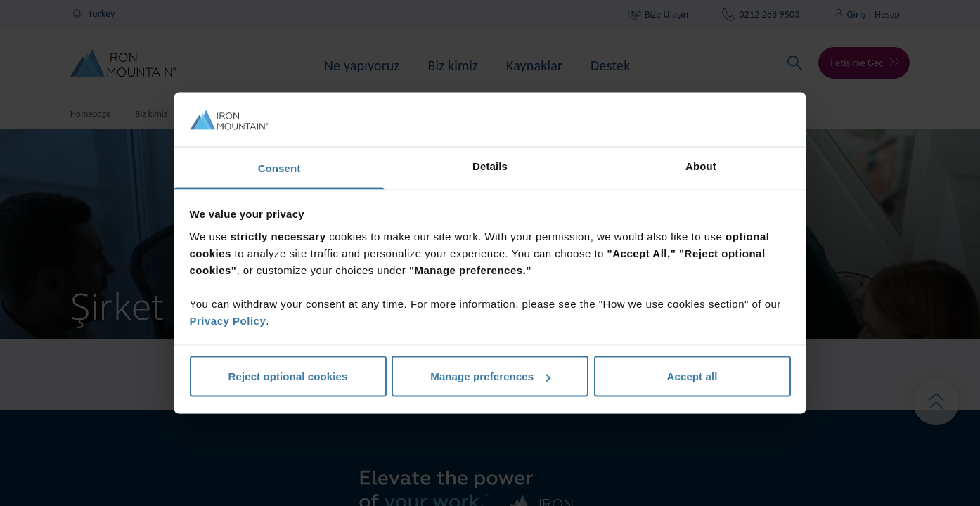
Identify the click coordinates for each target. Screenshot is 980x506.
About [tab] (701, 166)
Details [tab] (490, 166)
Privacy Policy (228, 320)
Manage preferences (490, 376)
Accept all (692, 376)
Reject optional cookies (288, 376)
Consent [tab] (279, 168)
